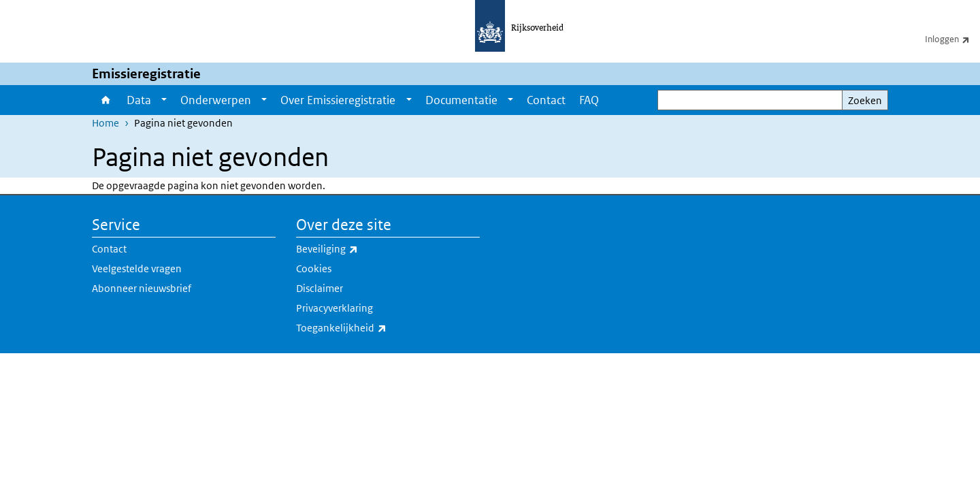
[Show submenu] (164, 100)
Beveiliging (357, 249)
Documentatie (461, 100)
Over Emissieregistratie (338, 100)
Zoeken (865, 100)
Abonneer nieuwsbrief (142, 288)
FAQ (589, 100)
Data (139, 100)
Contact (546, 100)
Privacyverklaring (334, 308)
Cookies (314, 268)
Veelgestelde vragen (137, 268)
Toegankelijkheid (371, 328)
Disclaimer (320, 288)
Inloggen (952, 39)
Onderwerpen (216, 100)
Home (106, 100)
